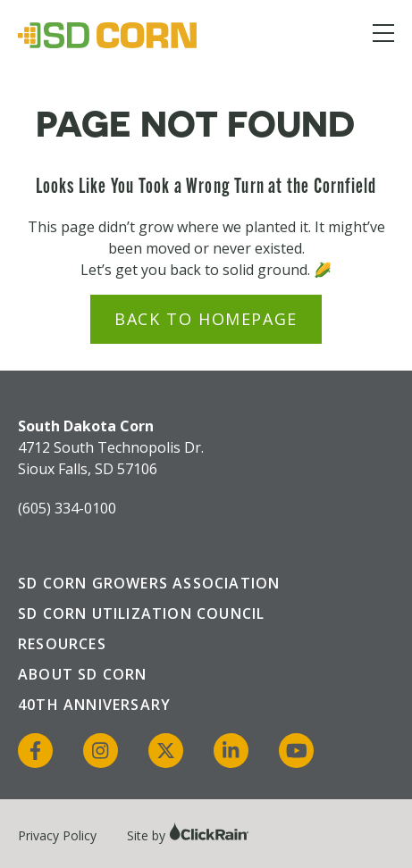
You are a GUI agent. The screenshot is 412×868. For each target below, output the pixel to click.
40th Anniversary (94, 705)
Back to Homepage (206, 319)
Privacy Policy (57, 835)
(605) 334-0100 (67, 508)
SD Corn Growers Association (149, 583)
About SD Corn (83, 674)
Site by (188, 835)
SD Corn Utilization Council (141, 613)
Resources (62, 644)
